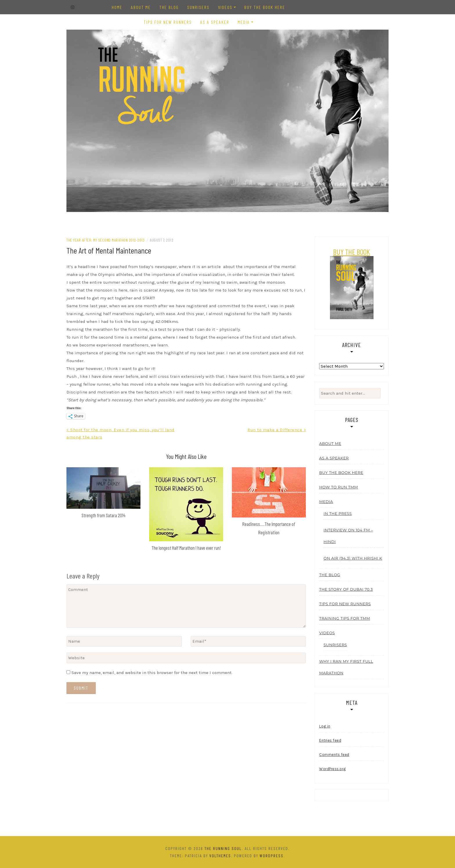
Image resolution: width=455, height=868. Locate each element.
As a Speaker (215, 22)
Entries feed (330, 740)
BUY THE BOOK (352, 252)
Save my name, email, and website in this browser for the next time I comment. (152, 673)
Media (244, 22)
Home (117, 7)
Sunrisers (198, 7)
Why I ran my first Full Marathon (346, 667)
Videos (225, 7)
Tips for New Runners (168, 22)
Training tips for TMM (345, 618)
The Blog (169, 7)
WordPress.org (333, 769)
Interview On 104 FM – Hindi (348, 536)
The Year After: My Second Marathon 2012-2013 (105, 240)
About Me (141, 7)
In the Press (338, 513)
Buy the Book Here (265, 7)
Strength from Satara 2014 (103, 515)
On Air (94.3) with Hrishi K (353, 558)
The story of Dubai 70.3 (346, 589)
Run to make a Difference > (277, 430)
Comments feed (334, 755)
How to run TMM (339, 487)
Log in (325, 726)
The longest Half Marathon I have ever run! (186, 548)
